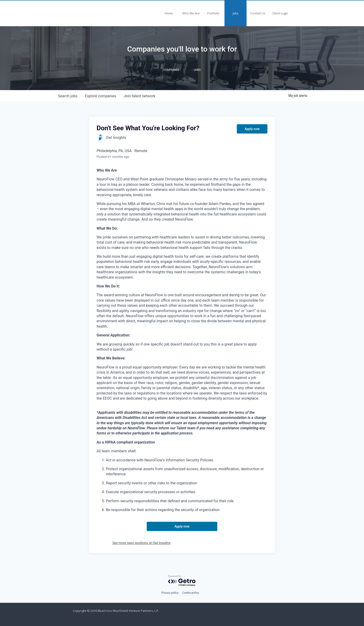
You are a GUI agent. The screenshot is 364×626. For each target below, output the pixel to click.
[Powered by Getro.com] (182, 581)
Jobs (236, 13)
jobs (68, 96)
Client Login (280, 13)
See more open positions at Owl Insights (141, 543)
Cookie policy (191, 593)
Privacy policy (170, 593)
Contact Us (258, 13)
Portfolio (213, 13)
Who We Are (191, 13)
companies (100, 96)
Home (169, 13)
